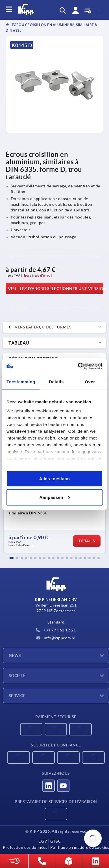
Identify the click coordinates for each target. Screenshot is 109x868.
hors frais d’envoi (38, 275)
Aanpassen (55, 497)
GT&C (56, 841)
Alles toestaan (55, 479)
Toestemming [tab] (21, 382)
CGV (43, 841)
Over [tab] (90, 382)
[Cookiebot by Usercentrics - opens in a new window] (78, 366)
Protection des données (25, 847)
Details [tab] (56, 382)
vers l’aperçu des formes (40, 327)
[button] (12, 558)
